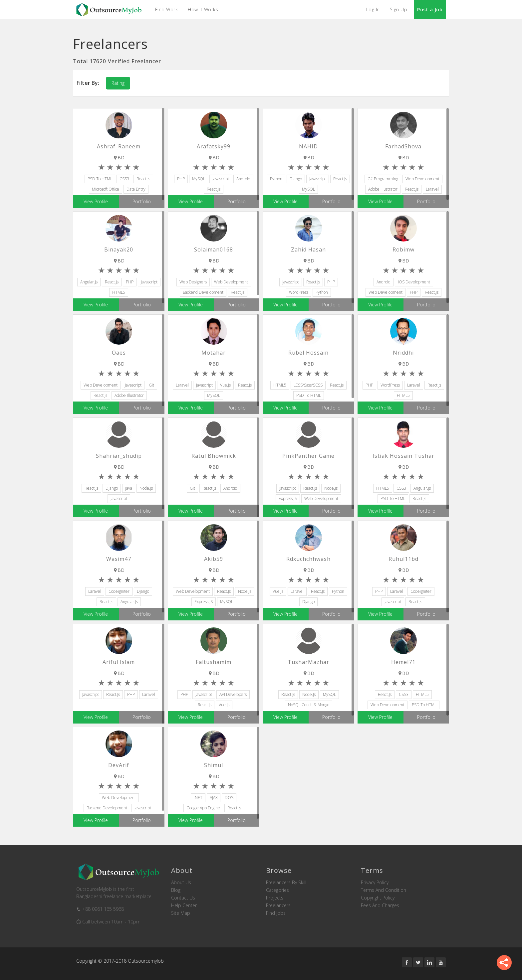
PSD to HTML (100, 179)
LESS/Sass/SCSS (308, 385)
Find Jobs (276, 913)
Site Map (181, 913)
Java (129, 488)
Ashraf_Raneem (119, 146)
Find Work (167, 9)
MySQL (199, 179)
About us (181, 883)
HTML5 (119, 292)
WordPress (299, 292)
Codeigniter (119, 591)
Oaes (119, 353)
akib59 (214, 559)
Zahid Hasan (308, 249)
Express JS (288, 498)
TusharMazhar (308, 662)
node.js (146, 488)
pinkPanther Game (308, 456)
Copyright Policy (378, 898)
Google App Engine (203, 808)
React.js (143, 179)
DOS (229, 798)
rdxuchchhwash (308, 559)
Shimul (214, 765)
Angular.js (89, 282)
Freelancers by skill (286, 883)
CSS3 (124, 179)
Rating (118, 83)
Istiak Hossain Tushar (403, 456)
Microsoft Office (106, 189)
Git (151, 385)
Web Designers (193, 282)
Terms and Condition (384, 890)
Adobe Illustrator (383, 189)
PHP (181, 179)
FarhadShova (403, 146)
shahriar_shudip (119, 456)
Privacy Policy (375, 883)
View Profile (96, 201)
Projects (275, 898)
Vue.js (225, 385)
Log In (373, 9)
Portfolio (142, 201)
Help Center (184, 905)
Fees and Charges (380, 905)
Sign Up (399, 9)
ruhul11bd (403, 559)
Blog (176, 890)
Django (296, 179)
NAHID (308, 146)
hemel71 (403, 662)
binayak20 (119, 249)
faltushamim (214, 662)
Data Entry (136, 189)
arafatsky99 (214, 146)
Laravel (432, 189)
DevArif (119, 765)
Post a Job (430, 9)
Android (243, 179)
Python (276, 179)
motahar (214, 353)
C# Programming (383, 179)
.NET (198, 798)
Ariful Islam (119, 662)
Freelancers (278, 905)
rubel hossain (308, 353)
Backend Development (203, 292)
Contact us (183, 898)
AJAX (214, 798)
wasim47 (119, 559)
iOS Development (414, 282)
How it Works (203, 9)
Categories (277, 890)
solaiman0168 (214, 249)
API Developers (233, 694)
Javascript (221, 179)
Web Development (422, 179)
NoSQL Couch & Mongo (309, 705)
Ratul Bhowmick (214, 456)
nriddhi (403, 353)
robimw (403, 249)
